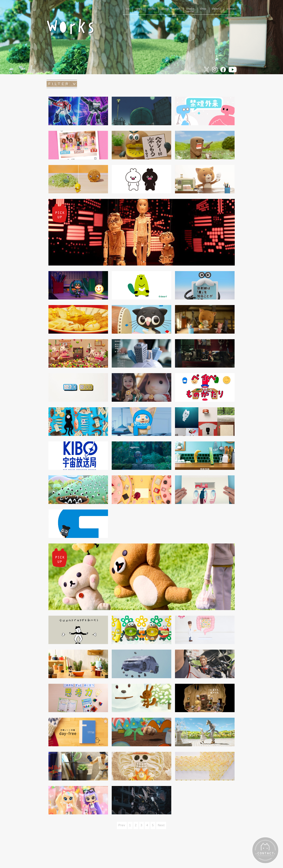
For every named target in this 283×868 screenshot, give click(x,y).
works (152, 9)
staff (178, 9)
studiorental (190, 10)
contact (232, 9)
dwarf (217, 9)
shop (203, 9)
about (165, 9)
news (139, 9)
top (128, 9)
